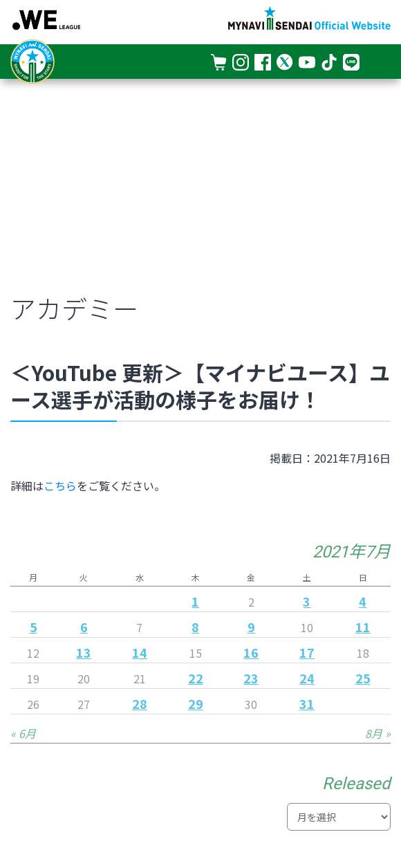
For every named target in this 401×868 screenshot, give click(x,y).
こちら (60, 486)
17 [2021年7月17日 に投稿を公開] (307, 652)
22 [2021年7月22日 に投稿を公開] (196, 678)
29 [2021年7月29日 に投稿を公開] (196, 703)
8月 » (378, 733)
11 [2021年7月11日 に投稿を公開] (363, 627)
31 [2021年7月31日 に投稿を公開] (307, 703)
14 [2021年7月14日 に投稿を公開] (140, 652)
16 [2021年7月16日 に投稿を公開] (251, 652)
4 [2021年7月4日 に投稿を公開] (363, 601)
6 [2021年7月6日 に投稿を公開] (84, 627)
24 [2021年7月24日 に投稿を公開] (307, 678)
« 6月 (23, 733)
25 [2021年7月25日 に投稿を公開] (363, 678)
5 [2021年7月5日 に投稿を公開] (34, 627)
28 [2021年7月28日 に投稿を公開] (140, 703)
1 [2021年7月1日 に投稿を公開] (195, 601)
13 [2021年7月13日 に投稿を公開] (84, 652)
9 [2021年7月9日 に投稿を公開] (251, 627)
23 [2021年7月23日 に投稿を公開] (251, 678)
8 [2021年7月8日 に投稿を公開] (195, 627)
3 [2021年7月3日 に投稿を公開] (307, 601)
